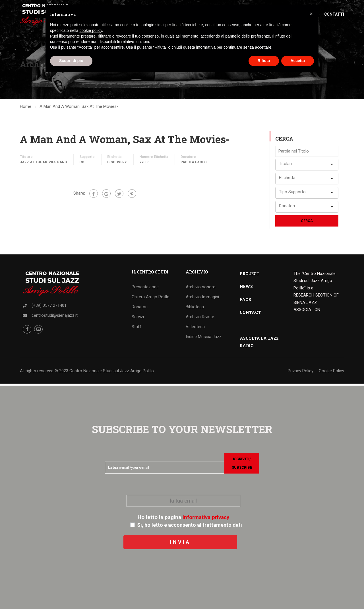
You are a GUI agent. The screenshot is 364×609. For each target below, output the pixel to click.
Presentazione (145, 289)
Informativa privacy (206, 517)
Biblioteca (195, 308)
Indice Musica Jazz (204, 338)
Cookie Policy (331, 373)
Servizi (138, 318)
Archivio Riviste (200, 318)
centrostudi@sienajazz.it (55, 317)
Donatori (140, 308)
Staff (136, 328)
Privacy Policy (301, 373)
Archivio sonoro (201, 289)
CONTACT (250, 314)
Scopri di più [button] (71, 61)
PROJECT (250, 275)
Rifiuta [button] (264, 61)
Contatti (334, 14)
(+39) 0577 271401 (49, 307)
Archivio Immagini (202, 299)
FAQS (245, 301)
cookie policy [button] (91, 30)
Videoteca (195, 328)
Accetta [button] (298, 61)
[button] (311, 14)
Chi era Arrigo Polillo (151, 299)
